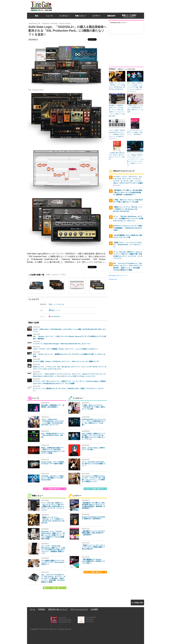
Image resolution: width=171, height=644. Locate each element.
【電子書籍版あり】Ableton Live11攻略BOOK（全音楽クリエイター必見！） (93, 561)
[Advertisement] (101, 6)
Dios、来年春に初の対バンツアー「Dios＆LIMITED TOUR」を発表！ (53, 435)
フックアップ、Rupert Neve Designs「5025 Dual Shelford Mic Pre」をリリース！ (62, 344)
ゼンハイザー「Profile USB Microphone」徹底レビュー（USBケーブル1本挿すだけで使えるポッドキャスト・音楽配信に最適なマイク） (53, 550)
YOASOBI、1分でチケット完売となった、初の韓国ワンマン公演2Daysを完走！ (53, 478)
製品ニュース (56, 310)
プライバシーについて (79, 609)
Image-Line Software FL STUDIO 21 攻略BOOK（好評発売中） (94, 518)
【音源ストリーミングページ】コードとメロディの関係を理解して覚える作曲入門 (93, 547)
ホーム (33, 609)
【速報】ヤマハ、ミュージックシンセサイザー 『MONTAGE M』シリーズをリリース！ (128, 245)
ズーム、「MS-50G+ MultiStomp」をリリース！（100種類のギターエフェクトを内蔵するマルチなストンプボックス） (128, 219)
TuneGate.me (113, 279)
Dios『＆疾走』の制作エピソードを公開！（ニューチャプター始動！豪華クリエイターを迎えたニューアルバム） (93, 436)
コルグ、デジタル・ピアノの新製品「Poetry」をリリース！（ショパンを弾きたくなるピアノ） (66, 349)
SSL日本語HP (55, 316)
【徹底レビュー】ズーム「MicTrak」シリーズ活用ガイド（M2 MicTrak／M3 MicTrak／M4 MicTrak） (53, 520)
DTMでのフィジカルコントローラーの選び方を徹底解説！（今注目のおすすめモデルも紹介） (128, 228)
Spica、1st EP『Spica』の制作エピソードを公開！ (94, 449)
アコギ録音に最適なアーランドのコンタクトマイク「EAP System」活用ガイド (53, 562)
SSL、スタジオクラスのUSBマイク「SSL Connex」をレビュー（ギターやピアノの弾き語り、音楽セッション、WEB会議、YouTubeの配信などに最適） (53, 578)
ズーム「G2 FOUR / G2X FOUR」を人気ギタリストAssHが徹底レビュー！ (94, 464)
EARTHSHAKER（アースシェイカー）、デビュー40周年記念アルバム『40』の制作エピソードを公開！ (94, 422)
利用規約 (42, 609)
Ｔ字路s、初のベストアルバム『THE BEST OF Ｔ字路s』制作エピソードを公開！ (94, 407)
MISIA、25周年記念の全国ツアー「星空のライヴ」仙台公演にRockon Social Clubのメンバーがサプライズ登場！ (53, 450)
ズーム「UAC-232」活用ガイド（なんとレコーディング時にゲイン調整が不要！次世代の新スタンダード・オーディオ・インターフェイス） (53, 506)
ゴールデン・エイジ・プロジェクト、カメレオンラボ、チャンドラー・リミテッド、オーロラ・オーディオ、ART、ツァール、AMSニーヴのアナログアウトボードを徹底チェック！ (128, 181)
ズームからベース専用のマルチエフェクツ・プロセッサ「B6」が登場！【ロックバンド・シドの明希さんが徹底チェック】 (94, 479)
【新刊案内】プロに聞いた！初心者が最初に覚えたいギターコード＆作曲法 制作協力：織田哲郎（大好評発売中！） (94, 506)
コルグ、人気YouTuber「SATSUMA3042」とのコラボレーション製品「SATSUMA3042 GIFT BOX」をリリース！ (53, 422)
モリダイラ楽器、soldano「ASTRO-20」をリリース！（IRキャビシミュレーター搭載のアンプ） (66, 361)
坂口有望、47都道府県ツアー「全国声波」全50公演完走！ (53, 406)
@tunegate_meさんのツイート (118, 275)
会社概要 (94, 609)
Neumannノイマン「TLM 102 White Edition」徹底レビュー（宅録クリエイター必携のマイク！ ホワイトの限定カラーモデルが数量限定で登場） (53, 535)
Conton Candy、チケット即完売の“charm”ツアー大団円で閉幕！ (53, 463)
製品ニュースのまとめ (56, 304)
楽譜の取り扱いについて (58, 609)
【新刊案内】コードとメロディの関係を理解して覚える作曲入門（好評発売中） (93, 533)
